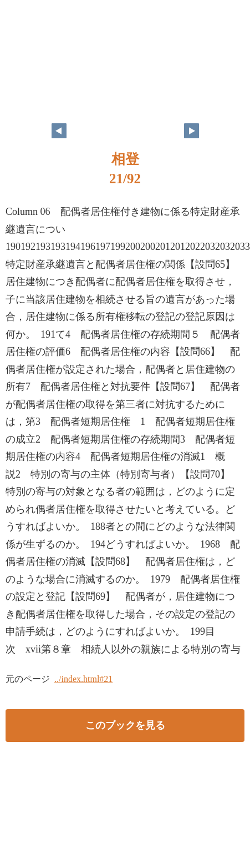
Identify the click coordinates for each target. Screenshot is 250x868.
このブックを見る (125, 725)
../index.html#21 (83, 679)
